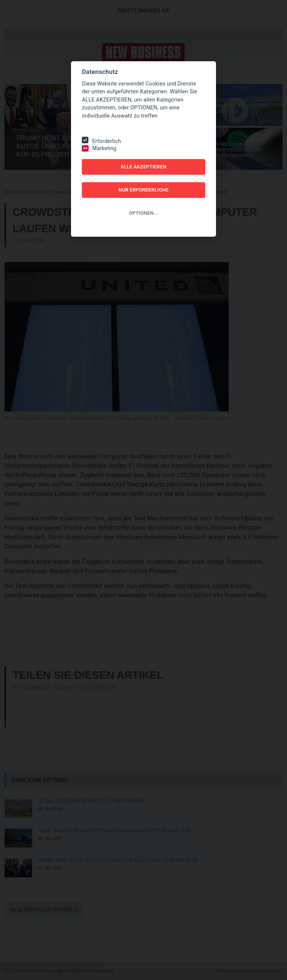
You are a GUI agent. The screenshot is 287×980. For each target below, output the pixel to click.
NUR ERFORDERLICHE (143, 190)
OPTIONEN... (143, 213)
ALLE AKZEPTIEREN (143, 167)
